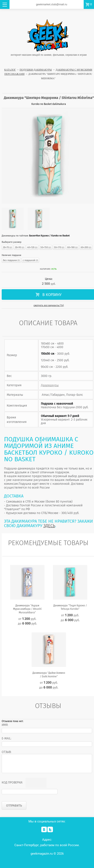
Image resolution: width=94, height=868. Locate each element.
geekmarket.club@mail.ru (52, 4)
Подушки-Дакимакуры (36, 70)
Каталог (10, 70)
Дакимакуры (50, 385)
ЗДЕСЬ (49, 526)
